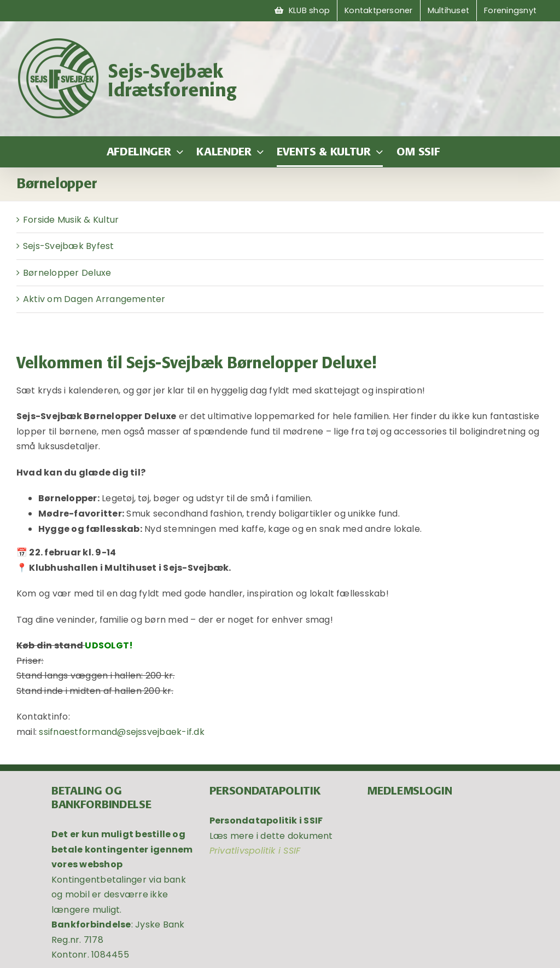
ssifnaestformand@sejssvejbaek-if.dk (121, 732)
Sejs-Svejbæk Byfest (69, 246)
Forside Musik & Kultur (71, 220)
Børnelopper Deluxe (67, 273)
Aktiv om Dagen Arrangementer (94, 299)
